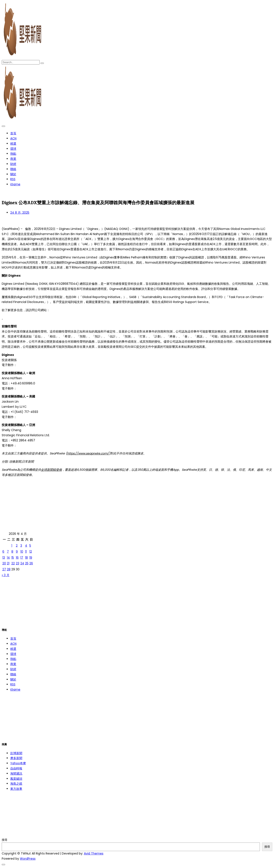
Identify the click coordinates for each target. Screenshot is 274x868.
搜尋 (4, 840)
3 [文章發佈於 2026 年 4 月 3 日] (21, 546)
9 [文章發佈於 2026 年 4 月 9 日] (17, 552)
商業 (13, 159)
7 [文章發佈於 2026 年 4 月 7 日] (8, 552)
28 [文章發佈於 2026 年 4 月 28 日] (9, 569)
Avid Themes (94, 853)
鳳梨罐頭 (16, 779)
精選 (13, 144)
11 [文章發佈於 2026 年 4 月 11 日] (26, 552)
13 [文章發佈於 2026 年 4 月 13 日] (4, 558)
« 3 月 (6, 575)
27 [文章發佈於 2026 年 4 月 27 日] (4, 569)
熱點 (13, 154)
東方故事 (16, 789)
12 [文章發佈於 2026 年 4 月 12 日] (31, 552)
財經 (13, 164)
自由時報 (16, 768)
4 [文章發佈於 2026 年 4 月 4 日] (26, 546)
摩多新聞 (16, 758)
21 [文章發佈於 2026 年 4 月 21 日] (8, 563)
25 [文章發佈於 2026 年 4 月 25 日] (27, 563)
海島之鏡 (16, 784)
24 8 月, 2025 (20, 213)
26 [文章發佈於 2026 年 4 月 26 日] (31, 563)
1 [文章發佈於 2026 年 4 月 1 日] (12, 546)
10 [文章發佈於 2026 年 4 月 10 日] (22, 552)
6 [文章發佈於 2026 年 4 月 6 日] (3, 552)
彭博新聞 (16, 753)
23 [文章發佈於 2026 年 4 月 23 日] (18, 563)
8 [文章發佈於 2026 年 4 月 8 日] (12, 552)
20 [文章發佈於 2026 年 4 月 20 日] (4, 563)
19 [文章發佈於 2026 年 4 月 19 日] (31, 558)
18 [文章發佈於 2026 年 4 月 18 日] (26, 558)
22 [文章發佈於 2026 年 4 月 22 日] (13, 563)
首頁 (13, 133)
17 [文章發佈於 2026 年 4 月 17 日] (22, 558)
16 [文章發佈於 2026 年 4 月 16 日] (17, 558)
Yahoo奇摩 (18, 763)
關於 (13, 174)
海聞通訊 (16, 774)
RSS (13, 179)
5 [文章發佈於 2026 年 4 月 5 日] (30, 546)
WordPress (28, 859)
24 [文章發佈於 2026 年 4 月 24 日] (22, 563)
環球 (13, 149)
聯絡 (13, 169)
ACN (13, 138)
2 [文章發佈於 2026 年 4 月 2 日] (17, 546)
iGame (15, 184)
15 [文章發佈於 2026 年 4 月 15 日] (13, 558)
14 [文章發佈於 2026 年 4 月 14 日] (8, 558)
